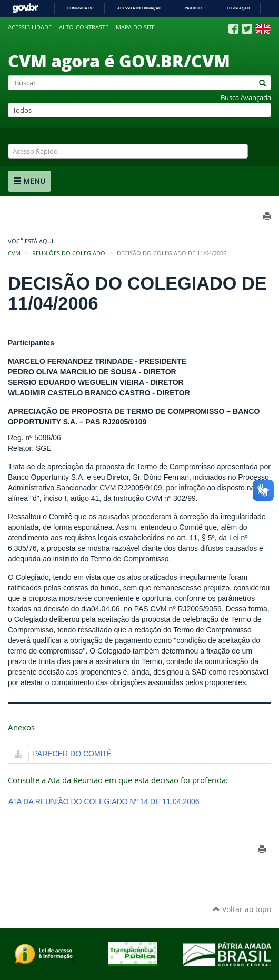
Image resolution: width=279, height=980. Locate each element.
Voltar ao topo (242, 909)
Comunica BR (81, 8)
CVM (14, 253)
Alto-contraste (84, 27)
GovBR (25, 8)
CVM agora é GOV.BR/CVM (119, 61)
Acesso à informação (139, 8)
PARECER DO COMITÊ (73, 754)
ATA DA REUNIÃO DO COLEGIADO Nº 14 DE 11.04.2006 (104, 801)
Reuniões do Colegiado (69, 253)
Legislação (238, 8)
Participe (194, 8)
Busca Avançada (246, 98)
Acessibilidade (30, 27)
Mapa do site (135, 27)
